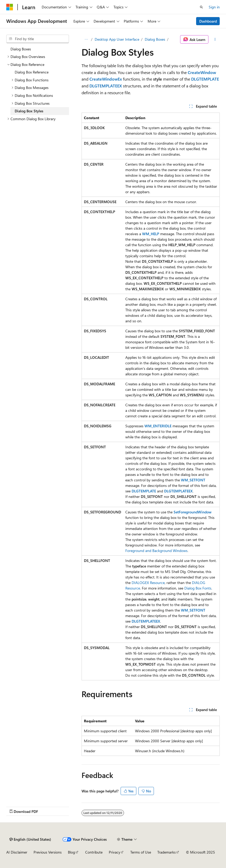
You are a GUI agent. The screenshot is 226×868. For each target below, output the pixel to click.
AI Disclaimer (17, 852)
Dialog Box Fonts (198, 588)
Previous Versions (48, 852)
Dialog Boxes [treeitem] (21, 49)
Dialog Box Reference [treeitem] (32, 72)
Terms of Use (141, 852)
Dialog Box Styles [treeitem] (29, 111)
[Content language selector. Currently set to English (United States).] (30, 839)
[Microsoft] (10, 7)
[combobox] (38, 39)
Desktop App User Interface (117, 39)
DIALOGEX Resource (148, 583)
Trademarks (166, 852)
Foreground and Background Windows (156, 551)
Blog (71, 852)
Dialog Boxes (155, 39)
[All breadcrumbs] (86, 39)
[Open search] (201, 7)
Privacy (115, 852)
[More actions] (215, 39)
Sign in (214, 7)
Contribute (94, 852)
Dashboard (208, 21)
